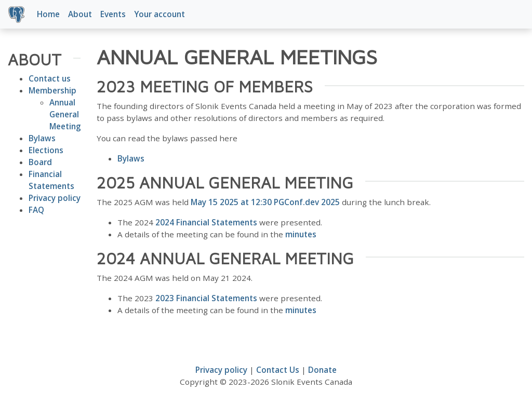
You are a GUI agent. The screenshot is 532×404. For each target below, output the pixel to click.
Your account (159, 14)
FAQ (36, 210)
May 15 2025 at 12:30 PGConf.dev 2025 (265, 202)
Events (113, 14)
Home (48, 14)
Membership (52, 90)
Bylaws (42, 138)
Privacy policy (55, 198)
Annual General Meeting (65, 114)
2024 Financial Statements (206, 222)
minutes (301, 234)
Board (40, 162)
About (80, 14)
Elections (46, 150)
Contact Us (278, 370)
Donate (322, 370)
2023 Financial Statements (206, 298)
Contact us (50, 78)
